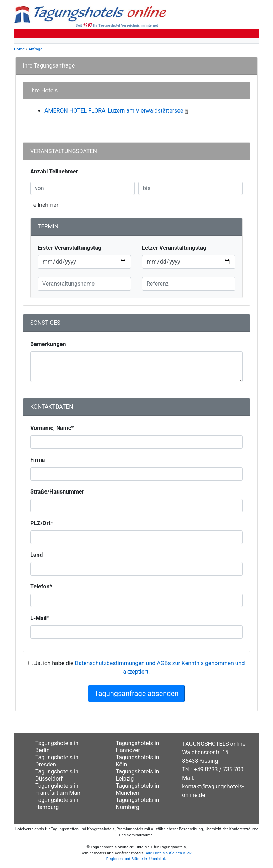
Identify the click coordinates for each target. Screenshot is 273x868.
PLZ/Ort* (42, 523)
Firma (38, 460)
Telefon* (41, 586)
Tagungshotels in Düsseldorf (57, 775)
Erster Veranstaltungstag (69, 248)
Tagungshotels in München (138, 789)
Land (36, 555)
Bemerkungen (48, 344)
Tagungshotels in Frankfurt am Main (58, 789)
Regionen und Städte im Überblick (136, 859)
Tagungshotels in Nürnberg (138, 804)
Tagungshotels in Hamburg (57, 804)
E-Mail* (40, 618)
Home (19, 49)
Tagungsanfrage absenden (137, 694)
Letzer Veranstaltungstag (174, 248)
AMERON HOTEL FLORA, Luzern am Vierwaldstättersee (114, 111)
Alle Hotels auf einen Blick (168, 853)
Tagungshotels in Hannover (138, 747)
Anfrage (35, 49)
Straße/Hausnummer (57, 492)
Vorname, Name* (52, 428)
